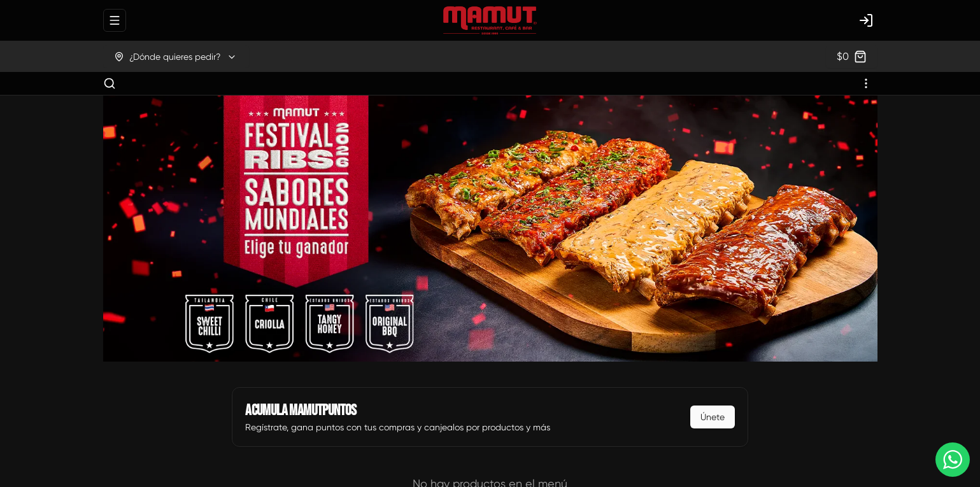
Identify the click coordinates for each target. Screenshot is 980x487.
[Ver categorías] (866, 83)
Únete (713, 417)
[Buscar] (110, 83)
